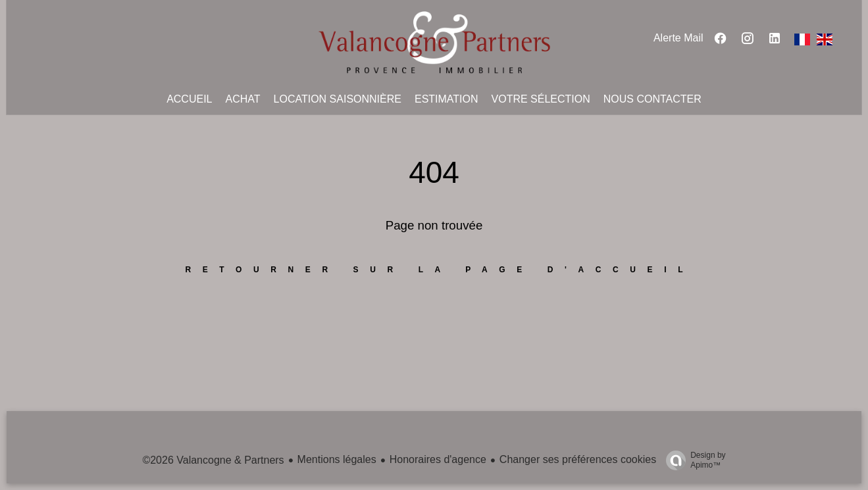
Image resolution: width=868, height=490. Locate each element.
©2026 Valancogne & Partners (213, 460)
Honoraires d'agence (438, 459)
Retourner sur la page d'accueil (440, 270)
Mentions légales (337, 459)
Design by (692, 460)
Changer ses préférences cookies (578, 459)
